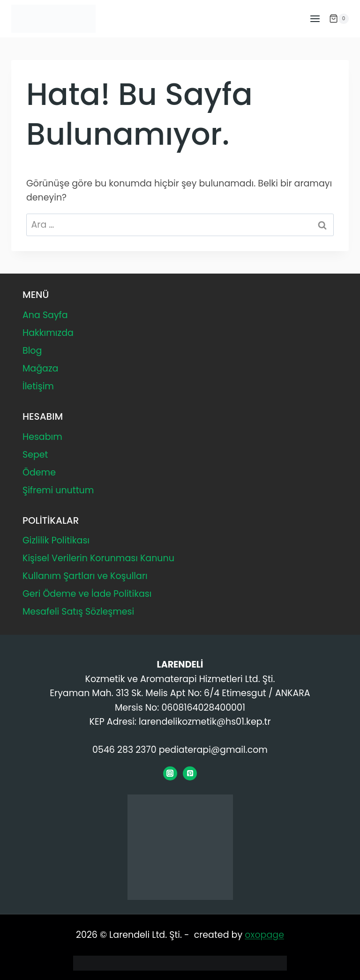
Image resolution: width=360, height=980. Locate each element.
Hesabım (42, 437)
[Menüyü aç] (315, 19)
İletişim (38, 386)
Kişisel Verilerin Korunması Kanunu (98, 558)
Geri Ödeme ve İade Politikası (87, 594)
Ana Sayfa (45, 315)
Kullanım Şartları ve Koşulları (85, 576)
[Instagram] (170, 773)
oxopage (264, 935)
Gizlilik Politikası (56, 540)
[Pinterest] (190, 773)
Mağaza (40, 368)
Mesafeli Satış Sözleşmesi (78, 612)
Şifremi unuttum (58, 490)
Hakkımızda (48, 333)
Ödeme (39, 472)
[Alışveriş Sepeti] (339, 19)
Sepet (35, 455)
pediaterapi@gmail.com (213, 750)
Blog (32, 351)
